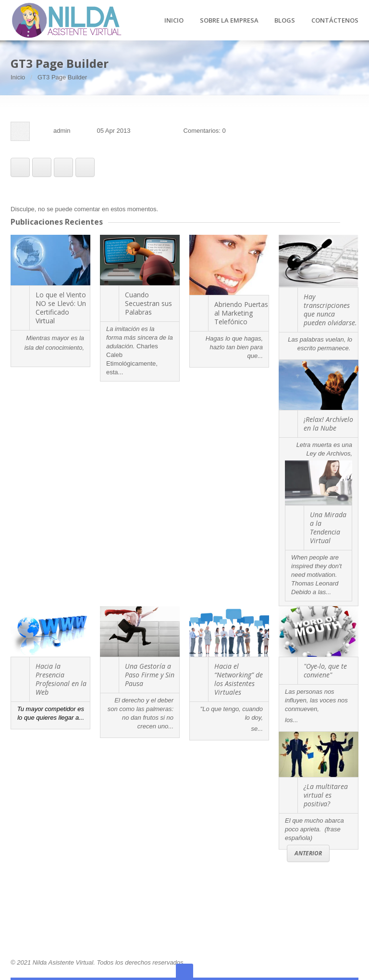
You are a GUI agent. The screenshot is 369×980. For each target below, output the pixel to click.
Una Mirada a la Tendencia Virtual (328, 528)
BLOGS (285, 21)
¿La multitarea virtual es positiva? (326, 795)
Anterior (308, 853)
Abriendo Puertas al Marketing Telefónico (241, 313)
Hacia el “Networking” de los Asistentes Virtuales (239, 679)
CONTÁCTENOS (335, 21)
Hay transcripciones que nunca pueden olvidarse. (330, 310)
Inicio (18, 77)
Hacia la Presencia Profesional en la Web (61, 679)
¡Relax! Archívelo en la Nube (328, 424)
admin (62, 131)
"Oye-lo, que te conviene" (325, 670)
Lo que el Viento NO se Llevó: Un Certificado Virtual (61, 308)
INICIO (174, 21)
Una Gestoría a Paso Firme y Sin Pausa (150, 675)
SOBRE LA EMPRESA (229, 21)
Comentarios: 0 (205, 131)
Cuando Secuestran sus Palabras (148, 303)
